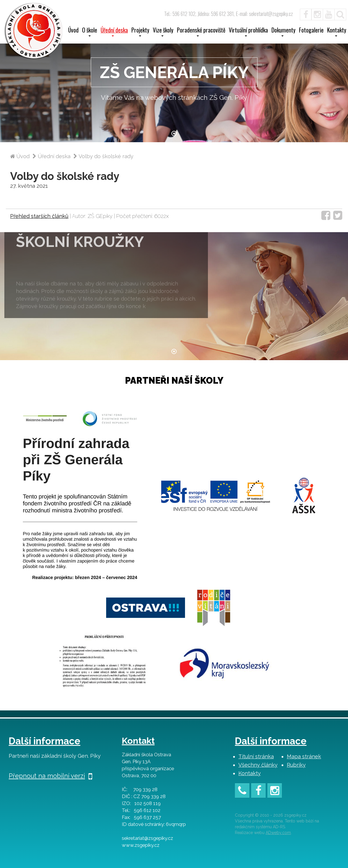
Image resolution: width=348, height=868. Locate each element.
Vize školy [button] (163, 32)
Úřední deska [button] (114, 32)
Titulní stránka (256, 756)
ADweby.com (278, 833)
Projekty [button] (140, 32)
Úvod (73, 31)
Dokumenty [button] (283, 32)
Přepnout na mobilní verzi (50, 776)
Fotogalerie (311, 31)
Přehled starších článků (39, 216)
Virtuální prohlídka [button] (248, 32)
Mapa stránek (304, 756)
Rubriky (296, 765)
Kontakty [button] (337, 32)
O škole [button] (90, 32)
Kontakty (250, 773)
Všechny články (258, 765)
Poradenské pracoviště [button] (201, 32)
